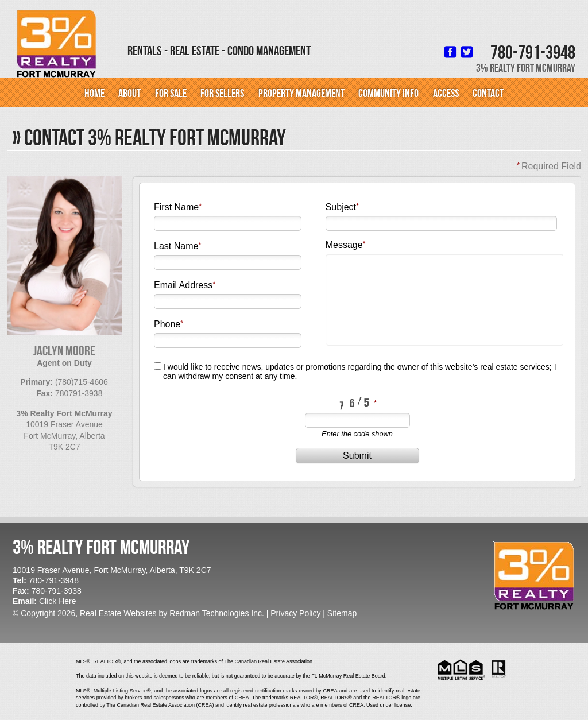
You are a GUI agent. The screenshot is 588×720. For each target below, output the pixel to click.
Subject (341, 207)
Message (344, 245)
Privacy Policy (295, 613)
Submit (357, 456)
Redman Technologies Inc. (217, 613)
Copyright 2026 (48, 613)
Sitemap (342, 613)
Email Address (183, 285)
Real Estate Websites (118, 613)
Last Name (176, 246)
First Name (176, 207)
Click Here (58, 601)
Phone (167, 324)
